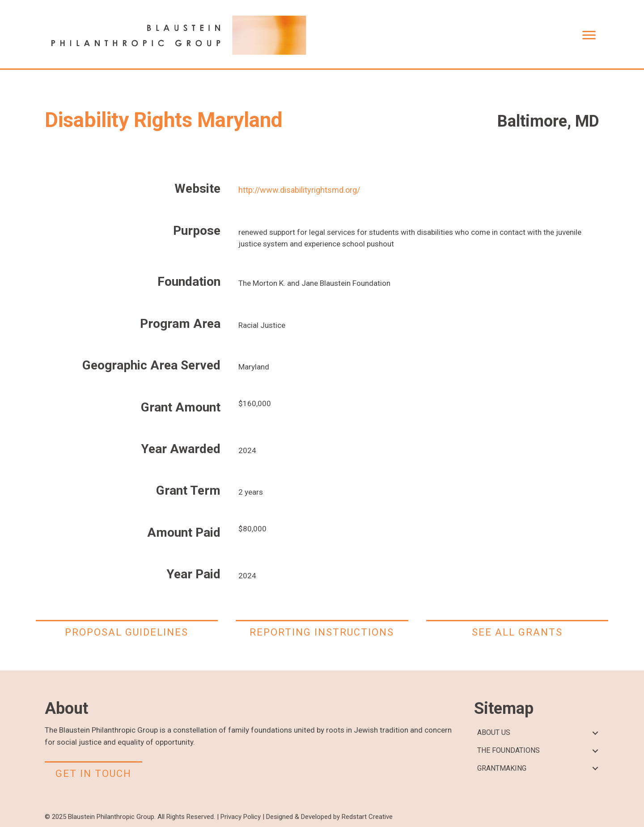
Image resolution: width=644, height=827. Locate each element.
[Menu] (589, 35)
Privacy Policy (241, 817)
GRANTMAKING (502, 768)
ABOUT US (494, 732)
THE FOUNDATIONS (508, 750)
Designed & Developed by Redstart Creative (329, 817)
